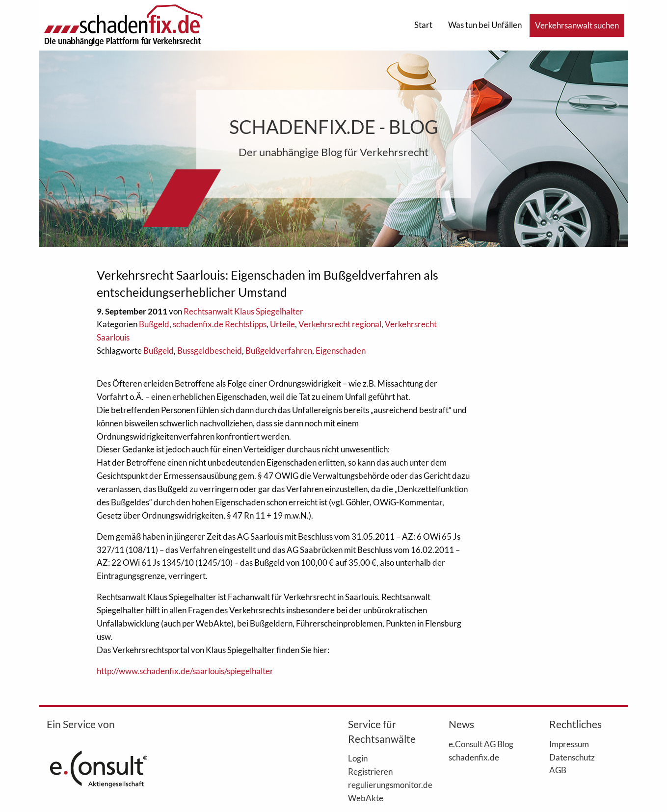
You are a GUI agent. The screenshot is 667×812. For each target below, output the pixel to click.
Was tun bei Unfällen (485, 25)
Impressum (569, 744)
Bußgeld (154, 324)
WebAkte (366, 798)
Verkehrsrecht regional (340, 324)
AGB (558, 770)
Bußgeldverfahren (279, 351)
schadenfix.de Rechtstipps (220, 324)
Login (358, 758)
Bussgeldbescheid (210, 351)
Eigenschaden (341, 351)
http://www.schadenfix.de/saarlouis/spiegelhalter (185, 671)
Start (423, 25)
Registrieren (370, 771)
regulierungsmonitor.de (384, 785)
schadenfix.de (474, 757)
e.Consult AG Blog (481, 744)
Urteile (282, 324)
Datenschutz (572, 757)
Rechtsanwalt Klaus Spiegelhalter (243, 311)
